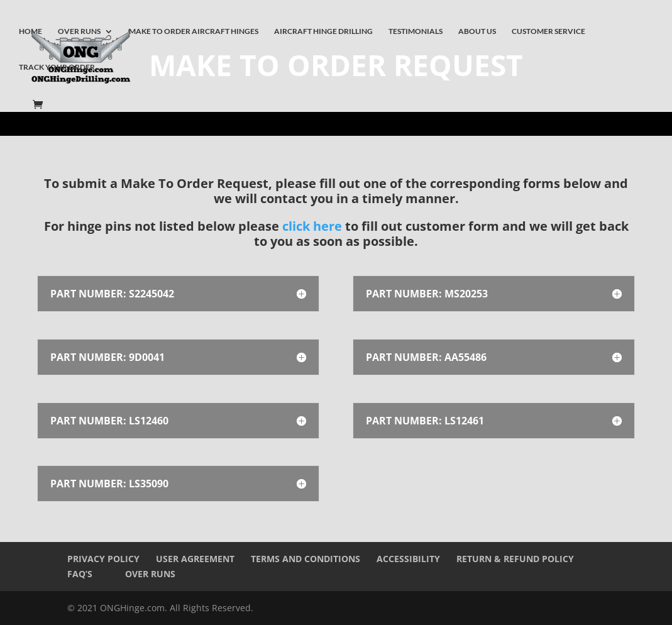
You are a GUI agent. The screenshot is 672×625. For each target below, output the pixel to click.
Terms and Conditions (306, 559)
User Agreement (195, 559)
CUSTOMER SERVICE (548, 31)
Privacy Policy (103, 559)
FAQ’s (80, 574)
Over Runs (150, 574)
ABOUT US (477, 31)
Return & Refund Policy (515, 559)
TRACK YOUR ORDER (57, 67)
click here (312, 226)
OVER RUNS (79, 31)
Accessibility (408, 559)
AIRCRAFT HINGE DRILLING (323, 31)
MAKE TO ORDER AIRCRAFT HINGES (194, 31)
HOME (30, 31)
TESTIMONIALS (416, 31)
